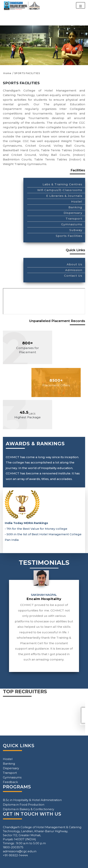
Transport (74, 219)
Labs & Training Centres (62, 184)
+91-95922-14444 (15, 855)
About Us (74, 264)
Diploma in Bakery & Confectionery (28, 809)
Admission (74, 270)
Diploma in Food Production (24, 805)
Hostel (77, 201)
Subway (76, 230)
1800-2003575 (13, 847)
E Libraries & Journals (64, 196)
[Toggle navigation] (81, 5)
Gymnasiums (72, 224)
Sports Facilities (69, 236)
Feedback (10, 782)
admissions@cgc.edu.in (20, 851)
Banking (75, 207)
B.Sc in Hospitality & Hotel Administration (32, 800)
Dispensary (73, 213)
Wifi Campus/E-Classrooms (60, 190)
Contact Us (73, 276)
